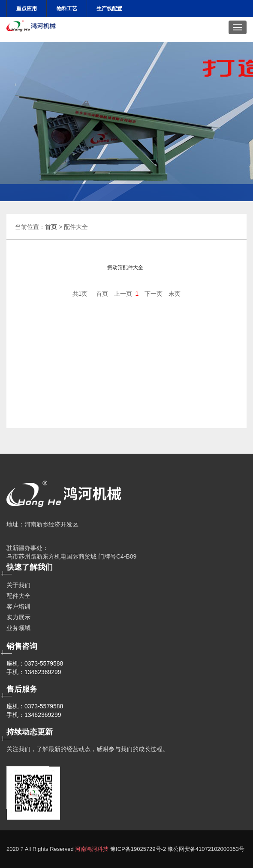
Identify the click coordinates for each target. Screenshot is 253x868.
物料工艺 (67, 9)
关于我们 (18, 585)
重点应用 (27, 9)
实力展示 (18, 617)
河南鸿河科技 (92, 849)
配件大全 (18, 596)
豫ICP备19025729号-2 (138, 849)
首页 (51, 227)
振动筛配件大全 (125, 268)
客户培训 (18, 606)
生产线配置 (109, 9)
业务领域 (18, 628)
